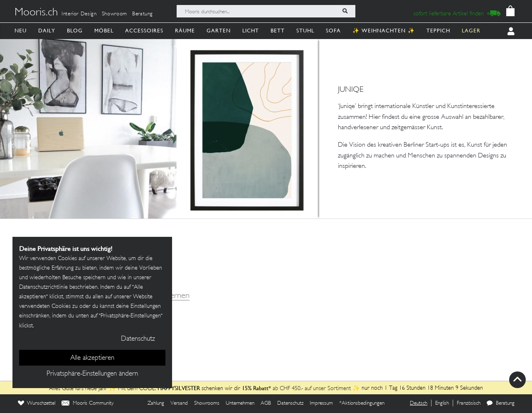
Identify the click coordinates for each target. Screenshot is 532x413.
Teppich (438, 31)
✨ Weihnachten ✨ (384, 31)
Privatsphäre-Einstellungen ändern (92, 374)
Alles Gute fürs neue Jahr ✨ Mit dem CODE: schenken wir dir (144, 389)
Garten (219, 31)
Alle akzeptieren (92, 358)
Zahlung (156, 403)
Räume (185, 31)
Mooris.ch (36, 13)
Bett (278, 31)
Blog (75, 31)
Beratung (143, 14)
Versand (179, 403)
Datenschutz (290, 403)
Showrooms (207, 403)
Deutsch (419, 403)
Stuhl (305, 31)
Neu (21, 31)
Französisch (469, 403)
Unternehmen (240, 403)
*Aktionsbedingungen (362, 403)
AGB (266, 403)
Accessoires (144, 31)
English (442, 403)
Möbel (104, 31)
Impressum (321, 403)
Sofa (333, 31)
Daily (47, 31)
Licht (251, 31)
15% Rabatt (254, 388)
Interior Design (79, 14)
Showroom (115, 14)
